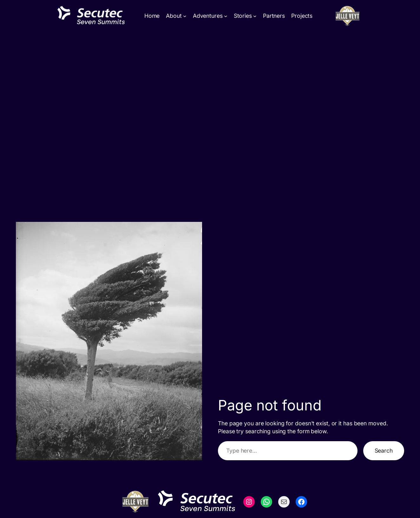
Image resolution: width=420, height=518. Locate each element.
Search (384, 451)
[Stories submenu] (255, 16)
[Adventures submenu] (226, 16)
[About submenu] (185, 16)
